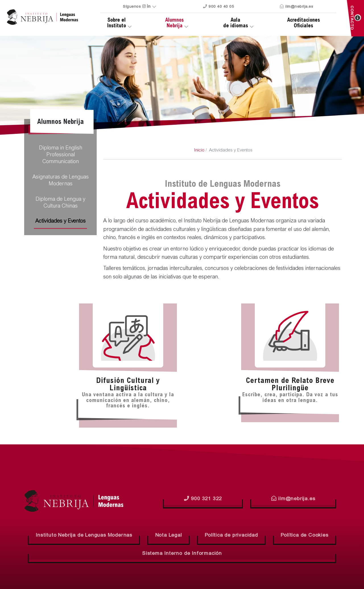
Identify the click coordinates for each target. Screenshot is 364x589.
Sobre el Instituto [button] (117, 23)
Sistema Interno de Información (182, 554)
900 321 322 (203, 499)
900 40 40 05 (219, 7)
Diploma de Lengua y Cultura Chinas (60, 203)
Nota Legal (169, 535)
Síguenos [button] (137, 7)
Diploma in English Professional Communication (61, 155)
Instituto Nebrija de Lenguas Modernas (84, 535)
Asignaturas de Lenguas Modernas (61, 181)
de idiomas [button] (235, 23)
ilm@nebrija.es (296, 7)
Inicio (199, 150)
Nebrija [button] (174, 23)
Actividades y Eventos (60, 221)
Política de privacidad (231, 535)
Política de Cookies (304, 535)
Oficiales (304, 23)
